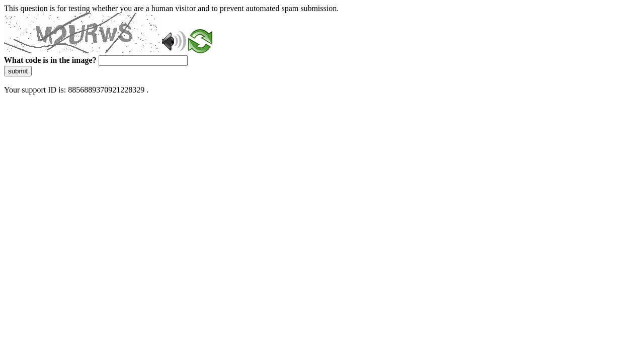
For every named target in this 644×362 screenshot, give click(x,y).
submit (18, 71)
